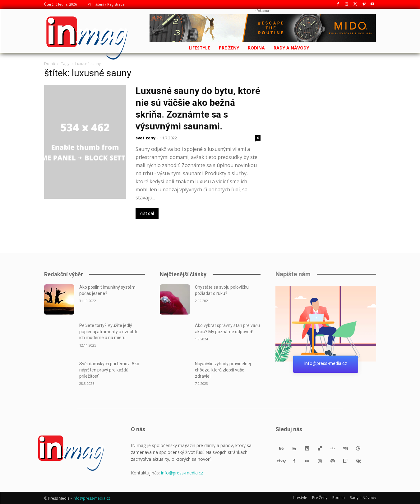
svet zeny (145, 138)
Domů (50, 64)
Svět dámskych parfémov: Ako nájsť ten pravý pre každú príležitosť (109, 370)
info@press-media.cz (182, 473)
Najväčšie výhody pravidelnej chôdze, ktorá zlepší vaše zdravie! (223, 370)
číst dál (147, 213)
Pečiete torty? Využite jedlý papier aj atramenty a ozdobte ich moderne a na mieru (109, 331)
